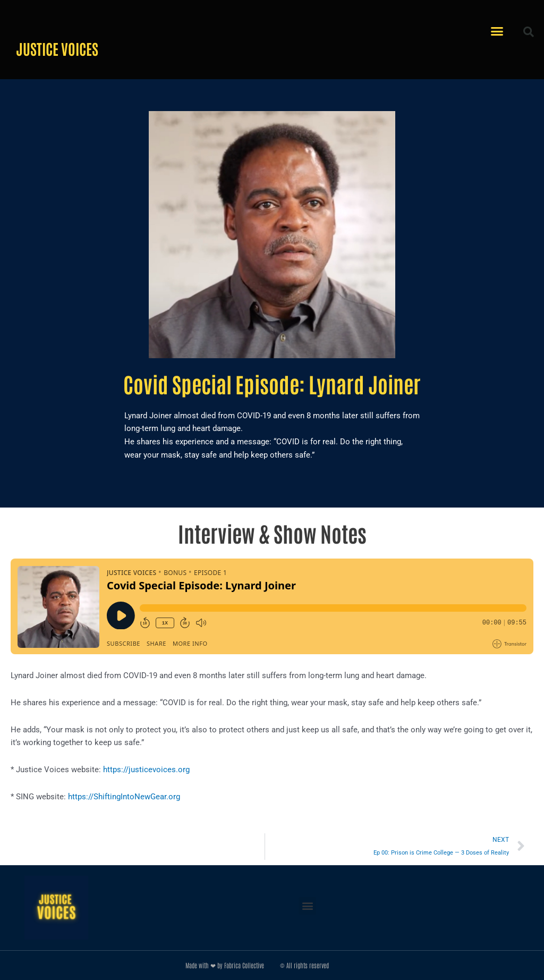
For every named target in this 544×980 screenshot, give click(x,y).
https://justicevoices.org (146, 770)
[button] (497, 31)
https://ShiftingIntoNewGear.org (124, 797)
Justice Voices (57, 48)
